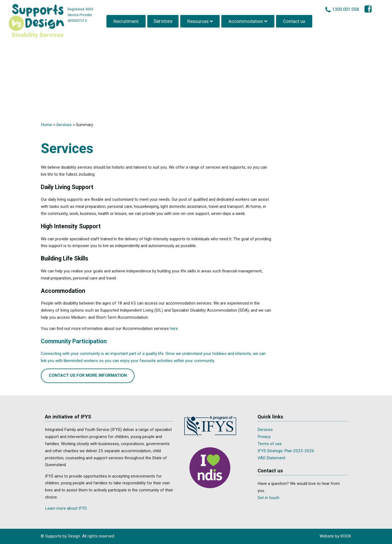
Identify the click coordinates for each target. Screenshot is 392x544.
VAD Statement (271, 458)
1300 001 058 (347, 8)
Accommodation (246, 20)
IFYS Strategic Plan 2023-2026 (286, 451)
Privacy (264, 437)
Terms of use (270, 444)
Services (163, 20)
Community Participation (74, 341)
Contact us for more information (88, 375)
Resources (198, 20)
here (174, 329)
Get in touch (268, 498)
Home (46, 125)
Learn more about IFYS (66, 508)
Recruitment (127, 20)
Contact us (295, 20)
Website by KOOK (335, 536)
